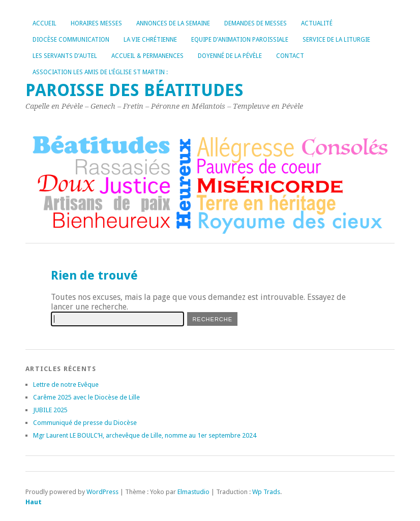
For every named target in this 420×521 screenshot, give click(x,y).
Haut (34, 502)
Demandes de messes (256, 23)
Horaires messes (96, 23)
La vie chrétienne (150, 40)
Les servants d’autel (65, 56)
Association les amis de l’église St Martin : (100, 72)
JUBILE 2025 (50, 410)
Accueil (44, 23)
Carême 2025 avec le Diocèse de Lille (86, 397)
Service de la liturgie (336, 40)
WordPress (102, 492)
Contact (290, 56)
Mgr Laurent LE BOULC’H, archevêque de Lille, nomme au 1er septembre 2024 (145, 435)
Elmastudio (193, 492)
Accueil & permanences (147, 56)
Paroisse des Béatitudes (134, 90)
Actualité (317, 23)
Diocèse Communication (71, 40)
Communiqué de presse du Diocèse (85, 423)
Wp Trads (266, 492)
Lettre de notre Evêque (66, 385)
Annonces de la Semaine (173, 23)
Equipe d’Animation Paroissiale (240, 40)
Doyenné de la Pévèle (230, 56)
